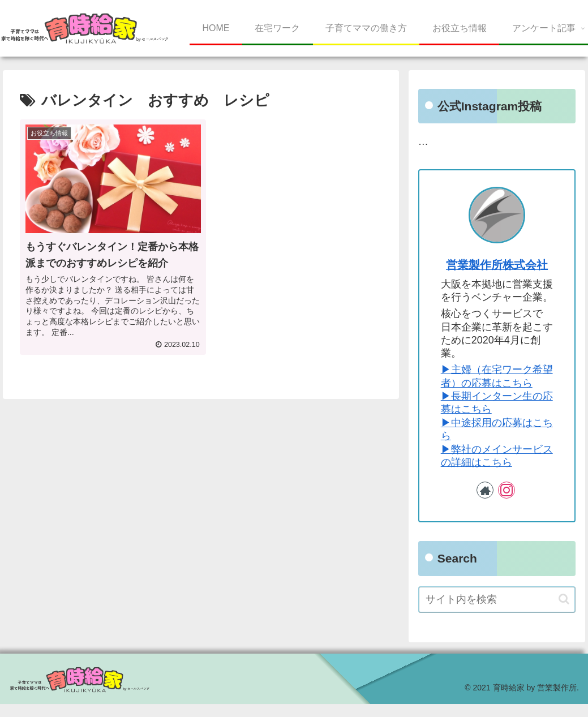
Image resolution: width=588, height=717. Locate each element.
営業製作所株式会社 (497, 265)
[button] (564, 599)
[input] (497, 600)
